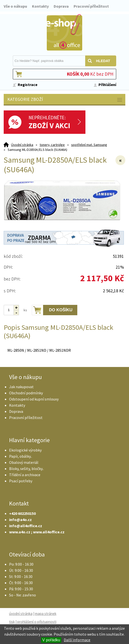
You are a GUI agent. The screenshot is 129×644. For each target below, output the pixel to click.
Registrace (28, 85)
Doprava (61, 6)
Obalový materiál (24, 462)
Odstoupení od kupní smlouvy (34, 399)
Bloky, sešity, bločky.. (26, 469)
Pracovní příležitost (91, 6)
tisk (12, 622)
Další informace (77, 640)
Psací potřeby (21, 481)
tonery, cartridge (52, 145)
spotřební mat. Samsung (89, 145)
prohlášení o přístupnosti (37, 622)
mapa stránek (46, 614)
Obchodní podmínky (26, 393)
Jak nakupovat (21, 387)
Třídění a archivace (25, 475)
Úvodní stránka (22, 145)
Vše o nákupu (15, 6)
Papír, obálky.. (21, 456)
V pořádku (51, 640)
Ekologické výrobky (25, 450)
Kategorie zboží (65, 100)
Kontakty (40, 6)
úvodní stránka (21, 614)
